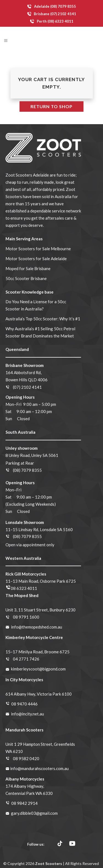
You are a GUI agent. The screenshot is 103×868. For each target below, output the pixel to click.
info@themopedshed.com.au (37, 627)
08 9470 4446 (24, 704)
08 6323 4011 (24, 588)
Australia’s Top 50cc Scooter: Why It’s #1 (43, 319)
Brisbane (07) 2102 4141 (52, 14)
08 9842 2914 (24, 803)
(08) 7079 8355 (27, 470)
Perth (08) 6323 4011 (51, 21)
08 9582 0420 (26, 758)
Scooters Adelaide (32, 175)
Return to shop (51, 106)
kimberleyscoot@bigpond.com (38, 669)
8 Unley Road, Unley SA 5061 (32, 455)
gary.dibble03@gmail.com (34, 813)
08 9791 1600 (26, 617)
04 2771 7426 (26, 659)
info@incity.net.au (27, 714)
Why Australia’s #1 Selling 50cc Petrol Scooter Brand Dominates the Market (40, 332)
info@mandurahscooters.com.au (39, 768)
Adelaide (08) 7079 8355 (51, 6)
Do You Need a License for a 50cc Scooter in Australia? (36, 305)
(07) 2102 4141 (27, 387)
